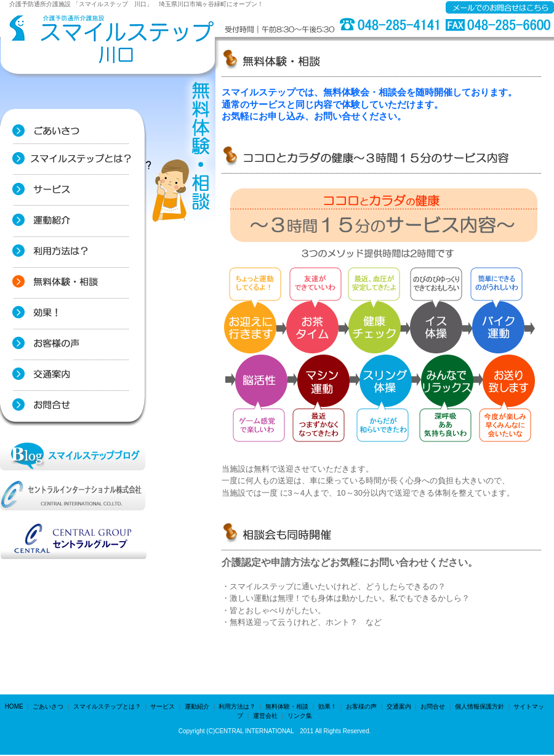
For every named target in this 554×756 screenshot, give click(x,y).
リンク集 (300, 716)
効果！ (327, 706)
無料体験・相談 (287, 706)
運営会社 (265, 716)
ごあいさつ (48, 706)
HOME (14, 706)
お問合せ (433, 706)
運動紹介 (197, 706)
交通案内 (399, 706)
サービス (163, 706)
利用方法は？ (237, 706)
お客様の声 (361, 706)
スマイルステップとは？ (107, 706)
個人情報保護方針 (480, 706)
